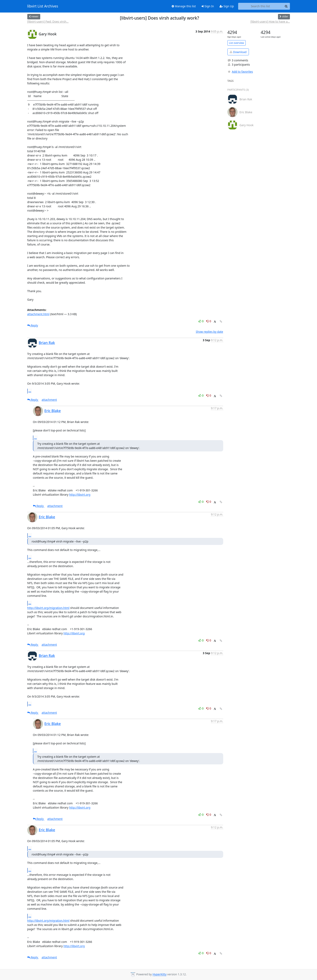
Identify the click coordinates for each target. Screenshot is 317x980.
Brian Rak (47, 343)
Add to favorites (240, 72)
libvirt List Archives (43, 6)
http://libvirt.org (80, 495)
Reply (33, 325)
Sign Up (227, 6)
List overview (237, 43)
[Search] (286, 6)
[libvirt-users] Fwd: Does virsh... (48, 22)
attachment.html (38, 314)
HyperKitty (159, 974)
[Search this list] (260, 6)
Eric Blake (53, 411)
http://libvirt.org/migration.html (48, 608)
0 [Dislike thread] (209, 321)
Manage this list (184, 6)
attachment (49, 400)
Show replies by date (209, 332)
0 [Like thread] (201, 321)
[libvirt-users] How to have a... (270, 22)
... (30, 391)
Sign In (208, 6)
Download (238, 52)
